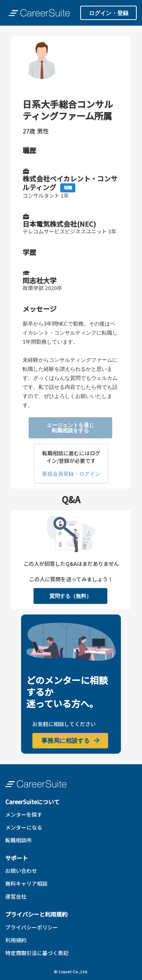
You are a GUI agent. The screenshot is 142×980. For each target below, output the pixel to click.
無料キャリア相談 (26, 883)
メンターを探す (24, 814)
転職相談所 (18, 840)
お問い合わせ (21, 871)
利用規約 (16, 940)
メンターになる (24, 827)
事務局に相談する (71, 740)
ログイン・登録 (109, 13)
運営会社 (16, 896)
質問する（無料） (70, 596)
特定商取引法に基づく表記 (37, 953)
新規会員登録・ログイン (71, 474)
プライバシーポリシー (32, 927)
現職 (68, 187)
